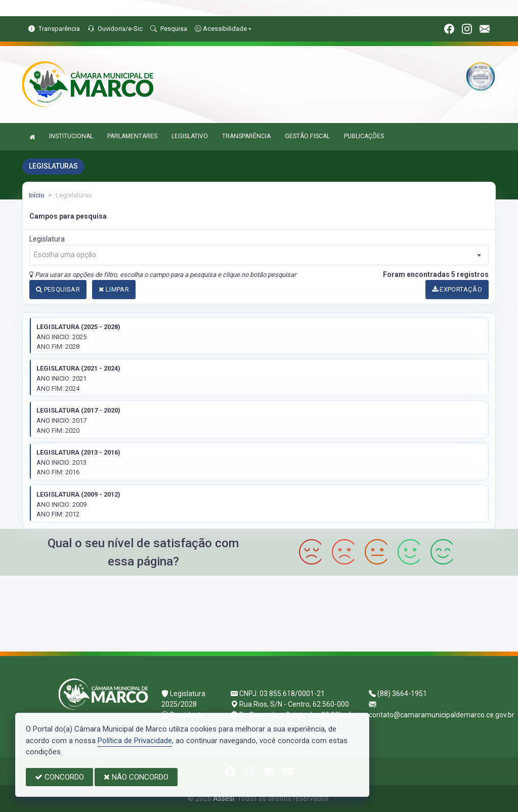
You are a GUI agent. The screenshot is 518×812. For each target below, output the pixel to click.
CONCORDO (59, 777)
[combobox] (259, 255)
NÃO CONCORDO (136, 777)
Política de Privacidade (135, 741)
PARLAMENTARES (132, 136)
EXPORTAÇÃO (457, 289)
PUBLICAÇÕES (364, 136)
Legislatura (47, 239)
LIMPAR (114, 289)
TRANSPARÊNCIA (246, 136)
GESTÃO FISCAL (307, 136)
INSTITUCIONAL (71, 136)
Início (37, 195)
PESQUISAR (58, 289)
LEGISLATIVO (190, 136)
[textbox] (259, 255)
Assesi (224, 798)
